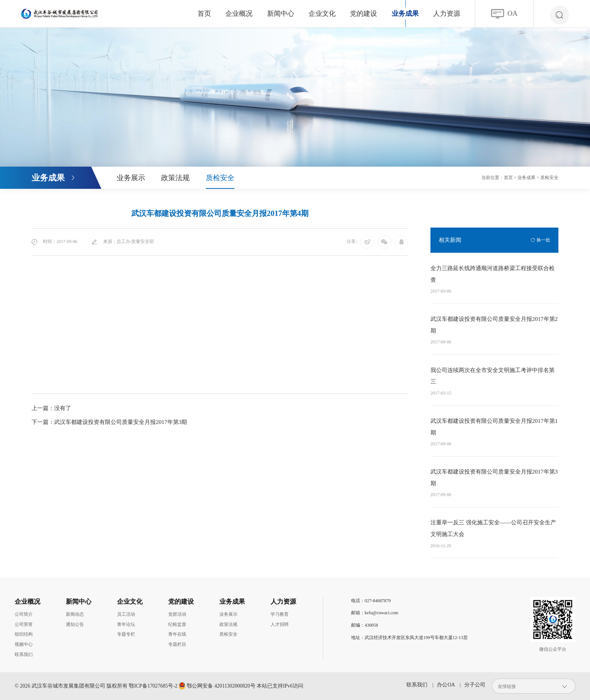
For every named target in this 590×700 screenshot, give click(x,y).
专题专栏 (126, 634)
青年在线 (177, 634)
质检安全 (220, 178)
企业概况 (239, 14)
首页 (204, 14)
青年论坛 (126, 624)
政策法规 (175, 178)
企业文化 (322, 14)
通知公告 (75, 624)
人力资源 (447, 14)
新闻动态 (75, 614)
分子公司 (475, 685)
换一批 (543, 240)
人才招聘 (280, 624)
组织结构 (24, 634)
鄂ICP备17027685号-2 (153, 686)
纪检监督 (177, 624)
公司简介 (24, 614)
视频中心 (24, 644)
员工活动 (126, 614)
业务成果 (405, 14)
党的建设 (363, 14)
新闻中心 (281, 14)
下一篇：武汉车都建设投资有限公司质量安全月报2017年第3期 (109, 422)
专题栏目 (177, 644)
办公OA (446, 685)
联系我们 (24, 654)
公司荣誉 (24, 624)
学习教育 (280, 614)
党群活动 (177, 614)
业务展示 (131, 178)
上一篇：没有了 (51, 408)
